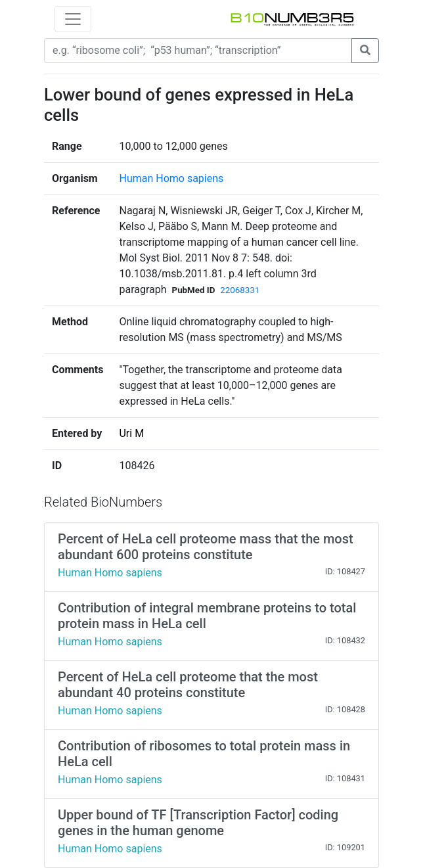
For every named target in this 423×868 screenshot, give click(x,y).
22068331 (240, 290)
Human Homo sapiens (171, 178)
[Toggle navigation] (73, 19)
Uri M (131, 433)
